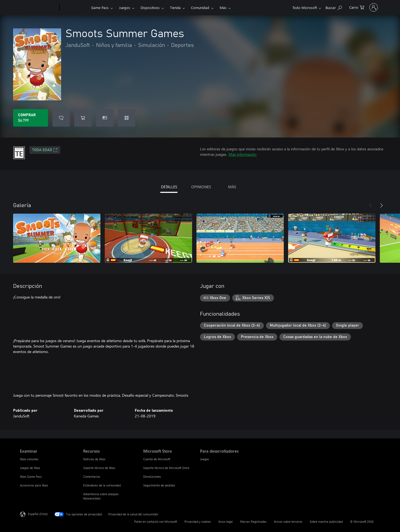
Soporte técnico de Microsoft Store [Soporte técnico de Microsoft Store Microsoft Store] (166, 468)
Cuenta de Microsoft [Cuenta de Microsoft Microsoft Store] (157, 459)
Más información (243, 154)
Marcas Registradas (253, 521)
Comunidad (200, 8)
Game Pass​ (100, 8)
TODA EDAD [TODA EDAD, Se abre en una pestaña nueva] (45, 150)
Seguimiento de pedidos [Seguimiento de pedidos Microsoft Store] (159, 485)
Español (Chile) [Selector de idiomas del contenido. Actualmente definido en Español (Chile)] (38, 514)
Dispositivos (150, 8)
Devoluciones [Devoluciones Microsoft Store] (152, 476)
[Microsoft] (39, 8)
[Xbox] (75, 8)
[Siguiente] (381, 205)
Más (223, 8)
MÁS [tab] (232, 187)
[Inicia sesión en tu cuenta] (361, 7)
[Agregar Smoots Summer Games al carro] (83, 118)
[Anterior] (371, 205)
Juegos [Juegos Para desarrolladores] (205, 459)
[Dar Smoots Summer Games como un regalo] (105, 118)
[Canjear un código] (127, 118)
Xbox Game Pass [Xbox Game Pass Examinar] (31, 476)
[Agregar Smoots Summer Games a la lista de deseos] (61, 118)
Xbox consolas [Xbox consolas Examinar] (29, 459)
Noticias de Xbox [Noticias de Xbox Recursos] (94, 459)
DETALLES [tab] (169, 187)
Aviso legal (226, 521)
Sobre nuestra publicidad (326, 521)
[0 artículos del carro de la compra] (332, 7)
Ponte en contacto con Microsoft (156, 521)
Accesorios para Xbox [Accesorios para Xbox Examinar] (34, 485)
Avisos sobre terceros (288, 521)
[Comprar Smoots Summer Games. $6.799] (31, 118)
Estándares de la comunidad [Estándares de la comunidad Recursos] (102, 485)
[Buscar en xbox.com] (309, 7)
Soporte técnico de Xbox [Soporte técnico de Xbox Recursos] (99, 468)
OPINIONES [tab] (201, 187)
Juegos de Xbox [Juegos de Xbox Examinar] (30, 468)
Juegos (125, 8)
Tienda (175, 8)
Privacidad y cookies (198, 521)
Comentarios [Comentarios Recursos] (92, 476)
